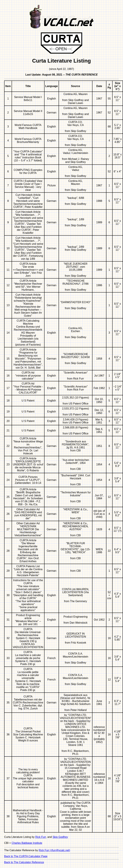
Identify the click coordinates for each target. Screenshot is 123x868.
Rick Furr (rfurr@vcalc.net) (54, 850)
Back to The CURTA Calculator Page (26, 856)
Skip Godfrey (60, 837)
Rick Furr (41, 837)
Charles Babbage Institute (27, 843)
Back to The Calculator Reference (24, 862)
